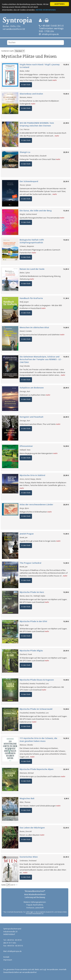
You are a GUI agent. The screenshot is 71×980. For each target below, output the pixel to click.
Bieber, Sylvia (25, 273)
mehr (55, 80)
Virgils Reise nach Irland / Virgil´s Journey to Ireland (40, 66)
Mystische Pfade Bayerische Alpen (37, 769)
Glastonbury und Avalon (31, 94)
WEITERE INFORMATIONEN (46, 10)
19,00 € (66, 240)
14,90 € (66, 534)
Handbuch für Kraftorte (31, 298)
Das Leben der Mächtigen (32, 828)
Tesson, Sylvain (25, 185)
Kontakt (6, 957)
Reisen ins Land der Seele (32, 269)
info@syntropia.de (50, 34)
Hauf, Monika (25, 366)
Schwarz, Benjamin (27, 246)
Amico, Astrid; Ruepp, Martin (30, 479)
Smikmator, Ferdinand (28, 861)
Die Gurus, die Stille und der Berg (36, 211)
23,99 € (66, 123)
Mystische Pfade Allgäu (31, 651)
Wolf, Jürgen (24, 302)
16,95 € (66, 738)
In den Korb (26, 85)
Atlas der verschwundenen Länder (36, 504)
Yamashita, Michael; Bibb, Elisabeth (33, 156)
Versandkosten (53, 969)
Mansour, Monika (26, 745)
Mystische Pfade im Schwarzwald (36, 709)
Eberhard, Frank (26, 654)
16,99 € (66, 446)
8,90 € (67, 798)
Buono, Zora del (26, 831)
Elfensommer (26, 446)
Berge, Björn (24, 508)
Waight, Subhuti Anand (28, 214)
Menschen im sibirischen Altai (34, 327)
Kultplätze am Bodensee (32, 388)
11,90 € (66, 298)
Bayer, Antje (24, 625)
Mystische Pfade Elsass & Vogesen (37, 680)
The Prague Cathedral (30, 563)
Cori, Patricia (24, 129)
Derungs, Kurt (25, 391)
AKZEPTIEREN (59, 4)
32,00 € (66, 828)
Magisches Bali (27, 798)
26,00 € (66, 505)
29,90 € (66, 475)
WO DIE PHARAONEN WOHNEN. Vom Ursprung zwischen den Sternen (37, 124)
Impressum (8, 960)
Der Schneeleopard (29, 181)
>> (16, 885)
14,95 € (66, 269)
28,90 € (66, 388)
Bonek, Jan (24, 537)
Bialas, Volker (25, 71)
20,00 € (66, 181)
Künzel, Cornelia (26, 331)
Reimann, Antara (26, 97)
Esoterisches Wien (29, 857)
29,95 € (66, 152)
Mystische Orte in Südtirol (32, 475)
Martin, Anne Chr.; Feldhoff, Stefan (32, 596)
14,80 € (66, 327)
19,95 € (66, 65)
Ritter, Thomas (25, 802)
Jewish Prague (27, 534)
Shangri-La (25, 152)
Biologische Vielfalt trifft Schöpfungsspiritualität (32, 241)
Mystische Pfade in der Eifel (33, 621)
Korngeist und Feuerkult (32, 417)
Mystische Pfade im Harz (32, 592)
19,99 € (66, 592)
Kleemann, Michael (27, 773)
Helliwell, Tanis (25, 450)
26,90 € (66, 417)
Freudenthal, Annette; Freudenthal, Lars (34, 683)
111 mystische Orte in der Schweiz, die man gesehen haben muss (38, 740)
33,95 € (66, 857)
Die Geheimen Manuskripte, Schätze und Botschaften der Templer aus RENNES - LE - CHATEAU (41, 359)
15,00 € (66, 211)
